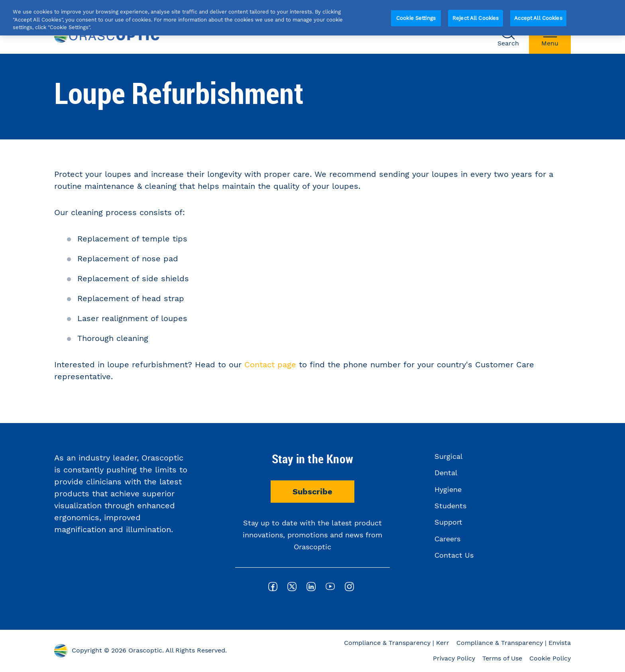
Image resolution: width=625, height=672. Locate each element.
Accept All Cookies (538, 18)
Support (448, 522)
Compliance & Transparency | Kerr (397, 643)
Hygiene (448, 489)
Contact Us (454, 555)
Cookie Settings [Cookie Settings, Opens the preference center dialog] (416, 18)
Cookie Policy (550, 658)
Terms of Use (502, 658)
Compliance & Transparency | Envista (514, 643)
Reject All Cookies (476, 18)
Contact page (270, 364)
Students (450, 506)
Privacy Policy (454, 658)
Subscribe (312, 492)
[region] (312, 18)
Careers (447, 539)
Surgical (449, 456)
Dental (446, 473)
